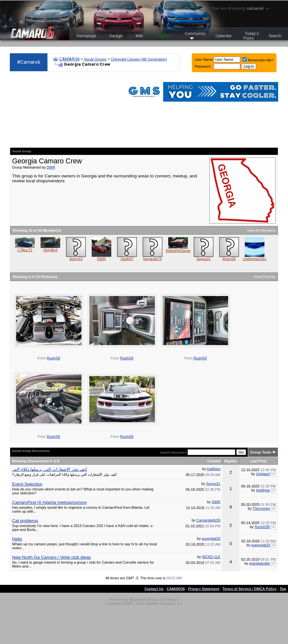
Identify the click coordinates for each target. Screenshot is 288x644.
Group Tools (261, 452)
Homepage (86, 36)
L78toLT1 (25, 250)
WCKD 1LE (211, 557)
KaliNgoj (214, 469)
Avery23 (76, 259)
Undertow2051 (255, 259)
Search (275, 36)
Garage (116, 36)
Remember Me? (258, 60)
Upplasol (263, 474)
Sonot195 (262, 527)
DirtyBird (50, 250)
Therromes (261, 508)
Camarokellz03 (208, 520)
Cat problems (25, 521)
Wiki (139, 36)
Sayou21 (203, 259)
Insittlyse (263, 490)
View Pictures (265, 277)
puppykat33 (211, 538)
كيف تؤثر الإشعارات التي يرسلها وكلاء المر (50, 469)
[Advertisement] (46, 110)
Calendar (224, 36)
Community (195, 35)
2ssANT (127, 259)
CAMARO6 (69, 59)
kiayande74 (153, 259)
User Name (204, 59)
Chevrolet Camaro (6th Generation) (139, 59)
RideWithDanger (179, 251)
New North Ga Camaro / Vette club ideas (52, 557)
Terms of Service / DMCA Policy (250, 589)
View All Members (261, 230)
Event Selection (27, 484)
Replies (231, 461)
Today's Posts (251, 36)
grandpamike (260, 563)
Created (214, 461)
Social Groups (95, 59)
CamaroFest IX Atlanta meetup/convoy (49, 502)
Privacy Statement (204, 589)
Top (283, 589)
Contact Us (154, 589)
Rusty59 (229, 259)
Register (164, 36)
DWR (51, 167)
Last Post (259, 461)
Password (203, 66)
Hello (17, 539)
